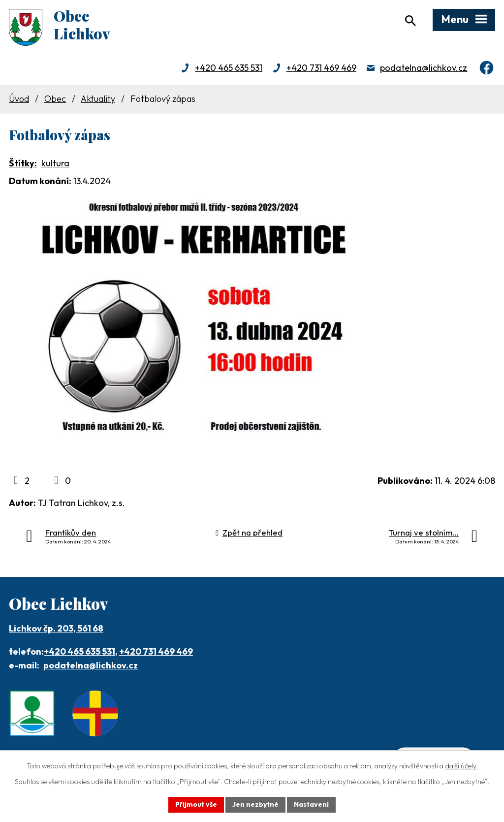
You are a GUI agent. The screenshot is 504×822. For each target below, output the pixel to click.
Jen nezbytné (255, 804)
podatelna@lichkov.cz (424, 68)
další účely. (461, 766)
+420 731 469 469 (321, 68)
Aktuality (98, 99)
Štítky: (23, 163)
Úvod (19, 99)
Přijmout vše (196, 804)
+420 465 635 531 (229, 68)
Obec (55, 99)
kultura (55, 163)
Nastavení (311, 804)
